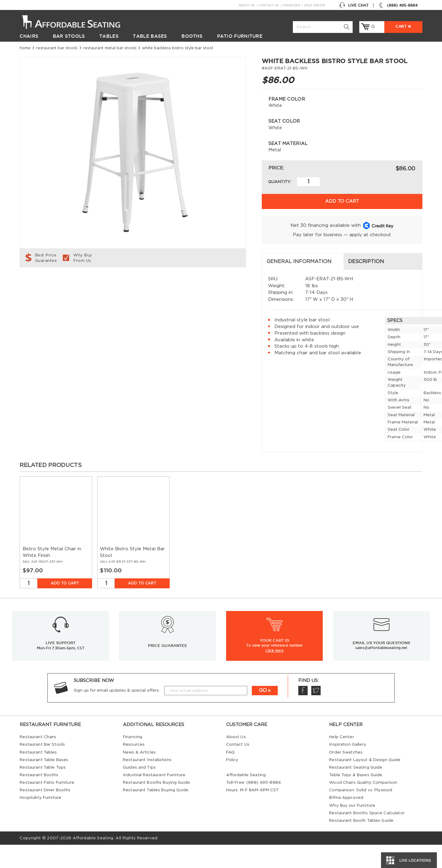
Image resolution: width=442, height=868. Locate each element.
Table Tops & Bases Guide (356, 798)
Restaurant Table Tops (43, 791)
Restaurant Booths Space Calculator (367, 836)
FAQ (230, 776)
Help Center (315, 5)
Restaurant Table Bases (44, 783)
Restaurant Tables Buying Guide (156, 813)
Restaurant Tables (38, 776)
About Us (247, 5)
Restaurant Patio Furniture (47, 806)
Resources (134, 768)
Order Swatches (346, 776)
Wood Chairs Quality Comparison (363, 806)
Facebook (303, 714)
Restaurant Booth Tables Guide (361, 844)
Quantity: (279, 182)
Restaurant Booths (39, 798)
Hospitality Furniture (40, 821)
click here (274, 674)
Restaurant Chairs (38, 760)
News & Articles (139, 776)
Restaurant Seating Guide (356, 791)
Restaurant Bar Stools (57, 48)
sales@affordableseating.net (381, 671)
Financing (291, 5)
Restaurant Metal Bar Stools (110, 48)
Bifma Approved (346, 821)
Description (158, 285)
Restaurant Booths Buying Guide (156, 806)
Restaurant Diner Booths (45, 813)
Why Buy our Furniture (352, 829)
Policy (232, 783)
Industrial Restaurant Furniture (154, 798)
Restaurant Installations (147, 783)
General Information (57, 285)
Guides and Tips (139, 791)
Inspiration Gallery (348, 768)
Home (25, 48)
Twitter (316, 714)
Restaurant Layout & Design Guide (365, 783)
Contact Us (269, 5)
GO (263, 714)
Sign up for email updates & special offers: (117, 714)
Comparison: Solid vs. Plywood (361, 813)
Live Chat (354, 5)
